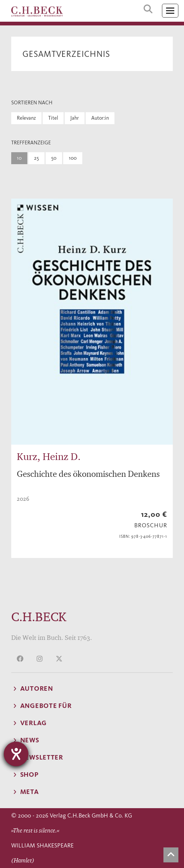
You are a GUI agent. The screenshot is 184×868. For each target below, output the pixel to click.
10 (19, 158)
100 (73, 158)
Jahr (75, 118)
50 (54, 158)
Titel (53, 118)
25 (36, 158)
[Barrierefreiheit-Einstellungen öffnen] (16, 754)
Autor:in (100, 118)
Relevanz (26, 118)
